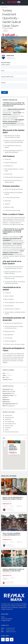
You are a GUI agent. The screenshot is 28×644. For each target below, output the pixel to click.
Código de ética (6, 620)
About (3, 617)
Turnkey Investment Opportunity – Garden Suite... (13, 447)
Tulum (6, 28)
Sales (6, 7)
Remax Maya (10, 56)
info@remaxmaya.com (11, 632)
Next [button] (24, 45)
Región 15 (5, 537)
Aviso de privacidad (7, 619)
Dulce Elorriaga (9, 509)
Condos (3, 7)
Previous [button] (3, 45)
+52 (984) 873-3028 (10, 628)
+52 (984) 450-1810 (10, 630)
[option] (14, 44)
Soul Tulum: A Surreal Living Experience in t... (12, 534)
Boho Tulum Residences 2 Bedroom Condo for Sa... (13, 498)
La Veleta (10, 28)
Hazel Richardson (10, 582)
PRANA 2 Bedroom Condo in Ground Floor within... (13, 570)
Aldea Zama (5, 501)
